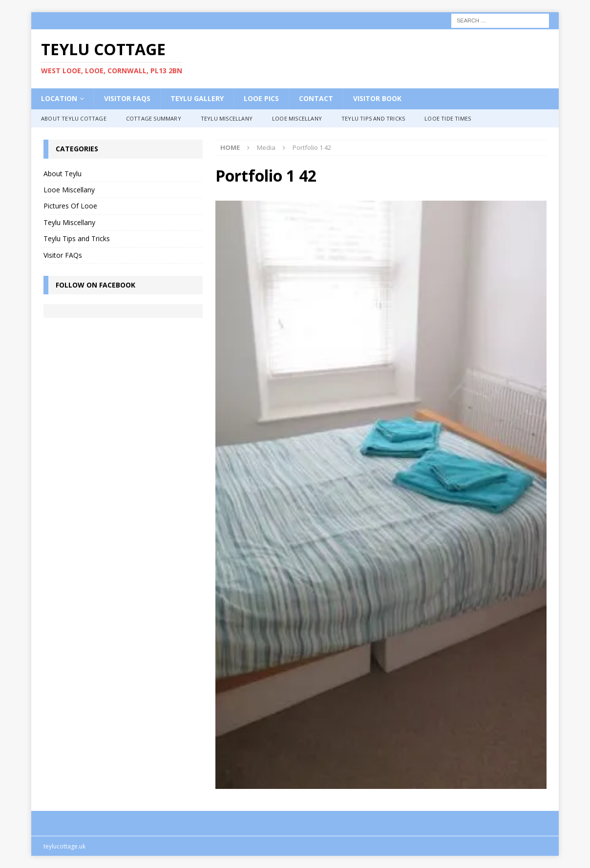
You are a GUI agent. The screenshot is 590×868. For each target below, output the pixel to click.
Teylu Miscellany (227, 118)
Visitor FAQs (127, 98)
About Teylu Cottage (74, 118)
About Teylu (63, 174)
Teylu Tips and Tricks (373, 118)
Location (59, 98)
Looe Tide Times (448, 118)
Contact (316, 98)
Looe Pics (261, 98)
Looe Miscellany (297, 118)
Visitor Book (377, 98)
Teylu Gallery (197, 98)
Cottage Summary (154, 118)
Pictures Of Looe (70, 206)
